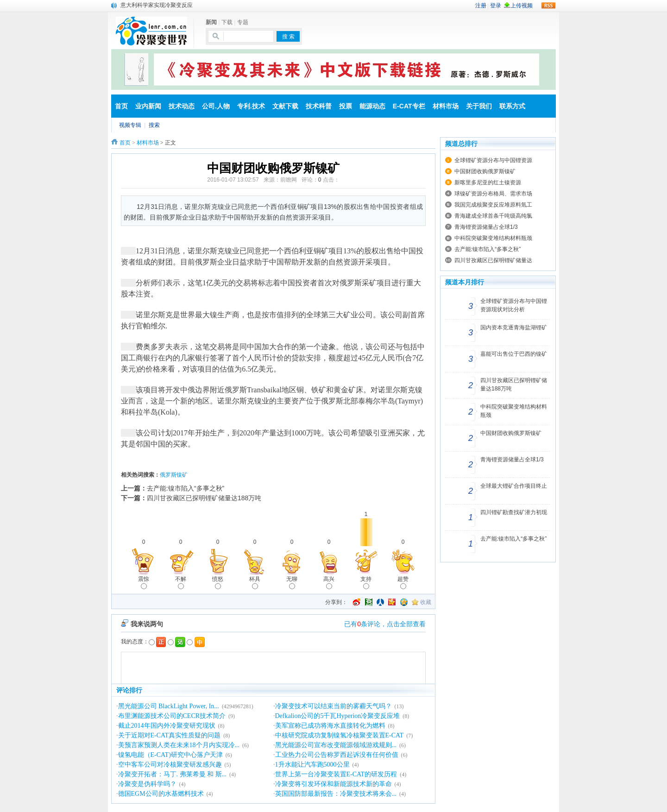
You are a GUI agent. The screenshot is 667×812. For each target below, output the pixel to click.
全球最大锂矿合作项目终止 (514, 486)
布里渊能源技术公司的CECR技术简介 (172, 716)
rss (548, 6)
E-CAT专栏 (409, 106)
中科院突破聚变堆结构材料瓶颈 (493, 238)
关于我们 (479, 106)
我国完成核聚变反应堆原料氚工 (493, 205)
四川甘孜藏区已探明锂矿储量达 (493, 260)
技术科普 (319, 106)
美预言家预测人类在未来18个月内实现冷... (179, 745)
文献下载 (285, 106)
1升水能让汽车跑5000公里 (312, 765)
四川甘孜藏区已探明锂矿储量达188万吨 (204, 498)
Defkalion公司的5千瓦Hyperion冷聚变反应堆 (338, 716)
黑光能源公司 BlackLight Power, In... (169, 706)
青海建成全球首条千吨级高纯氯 (493, 216)
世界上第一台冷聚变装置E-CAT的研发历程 (336, 774)
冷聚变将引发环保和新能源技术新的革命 (333, 784)
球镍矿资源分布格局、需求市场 (493, 194)
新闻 (211, 22)
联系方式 (512, 106)
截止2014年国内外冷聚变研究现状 (167, 726)
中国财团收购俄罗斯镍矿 (485, 171)
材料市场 (446, 106)
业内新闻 (148, 106)
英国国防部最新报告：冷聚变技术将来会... (336, 794)
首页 (121, 106)
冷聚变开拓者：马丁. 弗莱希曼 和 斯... (173, 774)
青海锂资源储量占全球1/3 (486, 227)
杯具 (255, 582)
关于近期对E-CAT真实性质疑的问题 (170, 735)
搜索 (154, 125)
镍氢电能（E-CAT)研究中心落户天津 (170, 755)
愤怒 (218, 582)
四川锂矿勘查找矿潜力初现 (514, 512)
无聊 (292, 582)
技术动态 (182, 106)
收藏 (426, 602)
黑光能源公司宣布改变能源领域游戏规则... (336, 745)
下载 (227, 22)
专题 (243, 22)
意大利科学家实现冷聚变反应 (157, 5)
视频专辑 (130, 125)
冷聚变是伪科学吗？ (147, 784)
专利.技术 (251, 106)
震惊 (144, 582)
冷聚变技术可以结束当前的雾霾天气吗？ (333, 706)
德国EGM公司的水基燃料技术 (161, 794)
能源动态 (372, 106)
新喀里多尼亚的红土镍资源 (488, 183)
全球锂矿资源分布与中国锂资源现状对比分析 (514, 305)
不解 (181, 582)
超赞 (403, 582)
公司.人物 (216, 106)
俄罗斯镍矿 (174, 475)
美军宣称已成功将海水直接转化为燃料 (330, 726)
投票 (346, 106)
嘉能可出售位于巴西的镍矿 (514, 354)
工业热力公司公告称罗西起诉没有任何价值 (337, 755)
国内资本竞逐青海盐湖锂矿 (514, 327)
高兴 (329, 582)
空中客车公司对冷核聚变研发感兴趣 (170, 765)
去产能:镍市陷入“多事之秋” (186, 488)
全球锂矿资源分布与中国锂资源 (493, 160)
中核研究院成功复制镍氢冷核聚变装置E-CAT (340, 735)
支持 (366, 582)
